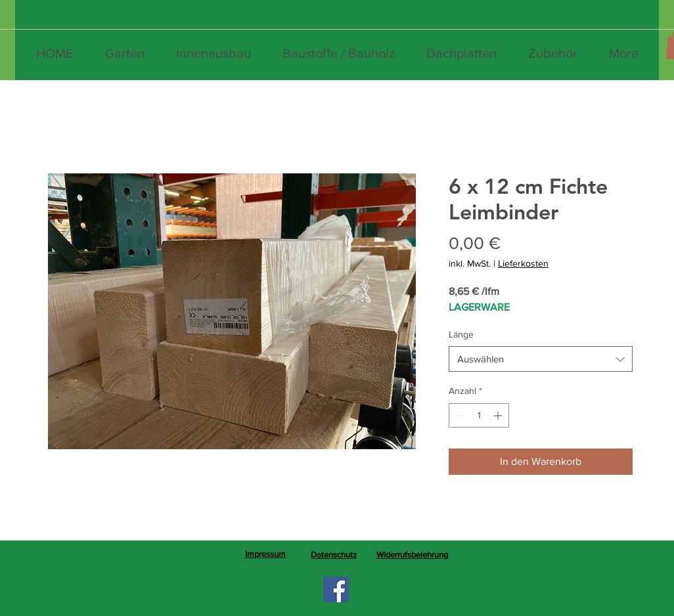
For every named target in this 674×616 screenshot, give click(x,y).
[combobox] (541, 359)
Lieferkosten (523, 263)
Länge (461, 334)
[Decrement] (459, 415)
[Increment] (499, 415)
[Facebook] (336, 589)
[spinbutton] (479, 415)
